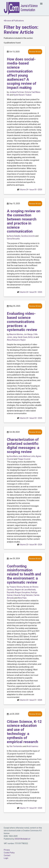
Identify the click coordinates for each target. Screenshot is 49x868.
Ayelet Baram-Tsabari (22, 95)
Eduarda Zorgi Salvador (23, 595)
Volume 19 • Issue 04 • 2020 (31, 808)
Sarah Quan (23, 337)
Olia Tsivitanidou (16, 746)
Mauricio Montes (16, 334)
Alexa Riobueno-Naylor (16, 340)
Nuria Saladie (15, 236)
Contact (7, 855)
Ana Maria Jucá (16, 456)
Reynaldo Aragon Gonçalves (18, 592)
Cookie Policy (9, 853)
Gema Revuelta (13, 239)
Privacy (7, 850)
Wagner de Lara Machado (25, 590)
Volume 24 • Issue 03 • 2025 (31, 418)
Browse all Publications (14, 21)
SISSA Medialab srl (22, 839)
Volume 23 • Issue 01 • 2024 (31, 700)
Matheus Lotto (29, 456)
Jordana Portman (17, 92)
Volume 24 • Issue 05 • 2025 (31, 190)
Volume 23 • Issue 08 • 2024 (31, 545)
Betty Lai (32, 337)
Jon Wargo (28, 334)
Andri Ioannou (32, 746)
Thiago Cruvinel (24, 459)
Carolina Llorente (28, 236)
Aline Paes (22, 598)
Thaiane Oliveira (16, 587)
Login (6, 858)
